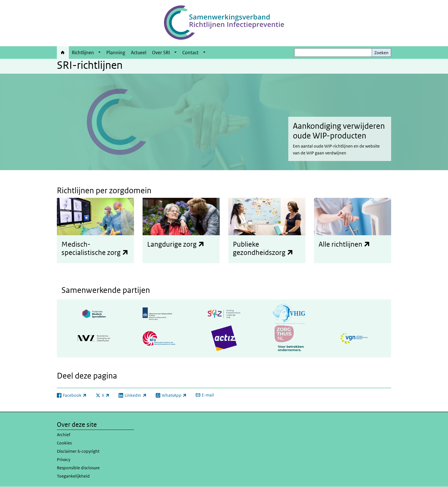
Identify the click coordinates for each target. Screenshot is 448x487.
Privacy (64, 459)
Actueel (139, 53)
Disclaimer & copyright (78, 451)
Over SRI (161, 53)
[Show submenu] (99, 53)
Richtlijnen (83, 53)
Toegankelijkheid (73, 476)
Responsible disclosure (78, 468)
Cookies (64, 443)
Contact (190, 53)
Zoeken (381, 53)
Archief (64, 435)
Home (63, 53)
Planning (116, 53)
